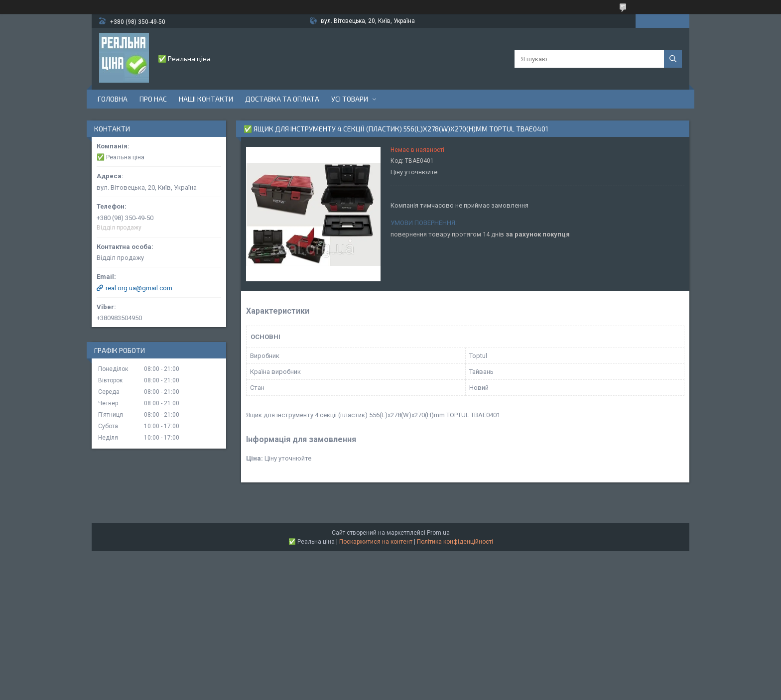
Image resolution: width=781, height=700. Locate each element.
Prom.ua (438, 533)
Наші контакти (206, 99)
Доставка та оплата (282, 99)
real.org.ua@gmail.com (139, 288)
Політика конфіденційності (455, 542)
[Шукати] (673, 59)
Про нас (153, 99)
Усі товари (350, 99)
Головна (113, 99)
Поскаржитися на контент (376, 542)
